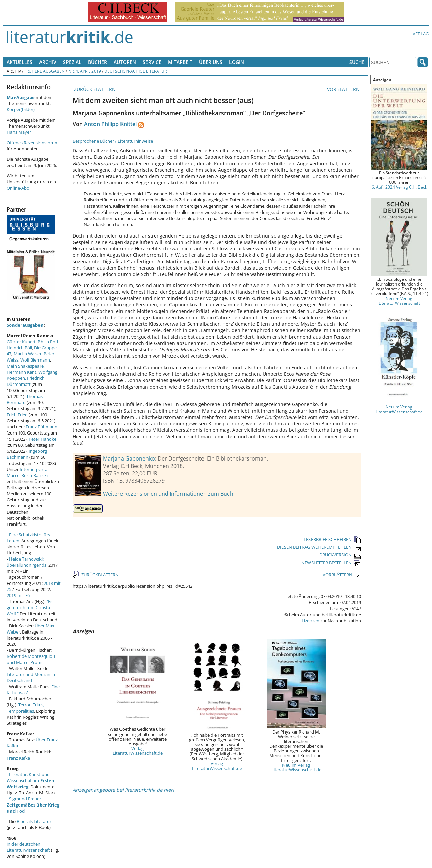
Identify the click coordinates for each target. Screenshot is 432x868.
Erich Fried (17, 415)
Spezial (72, 62)
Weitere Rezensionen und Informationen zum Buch (168, 494)
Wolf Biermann (35, 360)
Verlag (421, 34)
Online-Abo (18, 188)
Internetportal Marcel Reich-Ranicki (28, 472)
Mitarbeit (180, 62)
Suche (357, 62)
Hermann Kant (22, 372)
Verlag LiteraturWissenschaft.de (138, 751)
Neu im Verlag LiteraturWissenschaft (399, 301)
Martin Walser (28, 354)
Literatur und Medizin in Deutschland (31, 677)
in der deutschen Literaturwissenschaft (28, 847)
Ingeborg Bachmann (27, 454)
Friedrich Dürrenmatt (26, 381)
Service (152, 62)
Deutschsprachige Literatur (136, 71)
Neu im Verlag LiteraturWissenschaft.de (296, 767)
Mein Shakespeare (25, 366)
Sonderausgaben (25, 325)
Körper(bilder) (21, 109)
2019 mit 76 (18, 595)
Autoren (125, 62)
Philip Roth (49, 342)
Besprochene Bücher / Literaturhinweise (113, 141)
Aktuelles (20, 62)
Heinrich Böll (19, 348)
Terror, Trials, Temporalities (25, 708)
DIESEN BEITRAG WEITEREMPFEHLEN (319, 547)
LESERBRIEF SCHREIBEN (332, 539)
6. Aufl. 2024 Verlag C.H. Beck (399, 187)
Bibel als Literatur (34, 821)
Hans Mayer (19, 132)
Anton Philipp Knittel (110, 124)
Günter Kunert (21, 342)
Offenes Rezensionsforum (33, 143)
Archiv (48, 62)
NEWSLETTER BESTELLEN (331, 563)
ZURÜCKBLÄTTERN (94, 89)
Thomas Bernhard (25, 399)
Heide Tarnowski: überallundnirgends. (27, 562)
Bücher (98, 62)
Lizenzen (310, 621)
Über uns (211, 62)
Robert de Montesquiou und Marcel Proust (31, 659)
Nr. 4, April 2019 (85, 71)
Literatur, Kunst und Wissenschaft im (31, 780)
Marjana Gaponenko (129, 458)
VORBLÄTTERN (344, 89)
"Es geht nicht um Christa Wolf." (30, 607)
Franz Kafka (18, 758)
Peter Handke (43, 439)
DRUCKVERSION (340, 555)
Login (237, 62)
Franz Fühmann (42, 427)
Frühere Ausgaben (45, 71)
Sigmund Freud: (33, 805)
